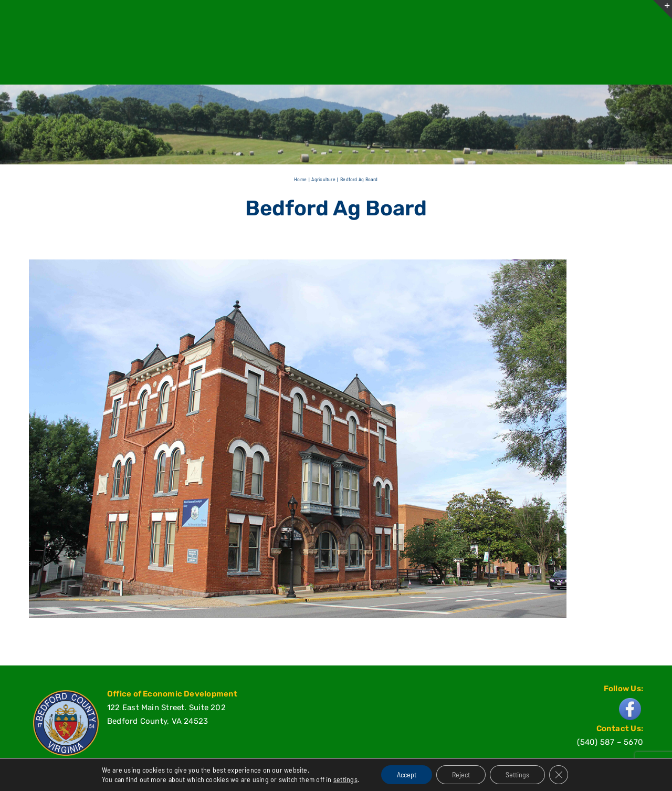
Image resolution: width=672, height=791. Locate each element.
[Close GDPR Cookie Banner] (559, 775)
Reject (461, 774)
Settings (517, 774)
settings (345, 779)
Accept (407, 774)
